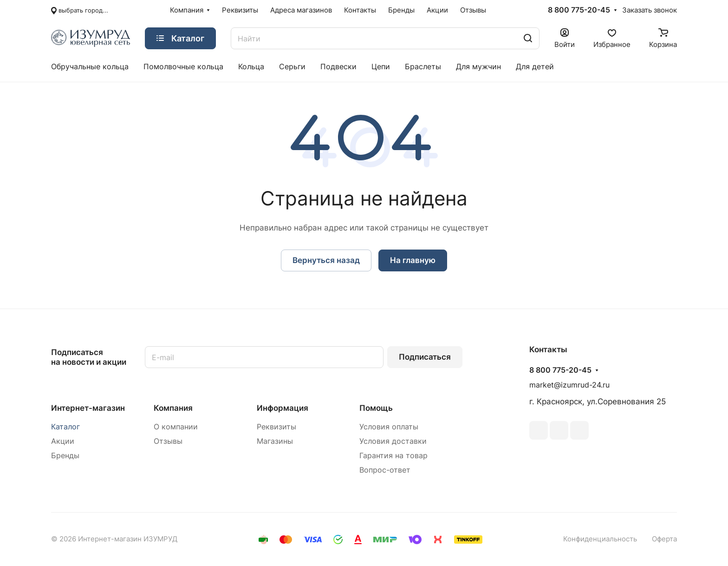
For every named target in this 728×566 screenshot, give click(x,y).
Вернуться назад (326, 260)
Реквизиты (276, 427)
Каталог (65, 427)
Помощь (376, 408)
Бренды (65, 456)
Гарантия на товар (393, 456)
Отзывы (168, 441)
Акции (63, 441)
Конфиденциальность (600, 539)
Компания (173, 408)
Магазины (275, 441)
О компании (176, 427)
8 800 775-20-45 (579, 10)
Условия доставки (393, 441)
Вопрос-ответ (385, 470)
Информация (283, 408)
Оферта (664, 539)
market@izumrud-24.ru (569, 385)
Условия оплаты (389, 427)
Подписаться (425, 357)
